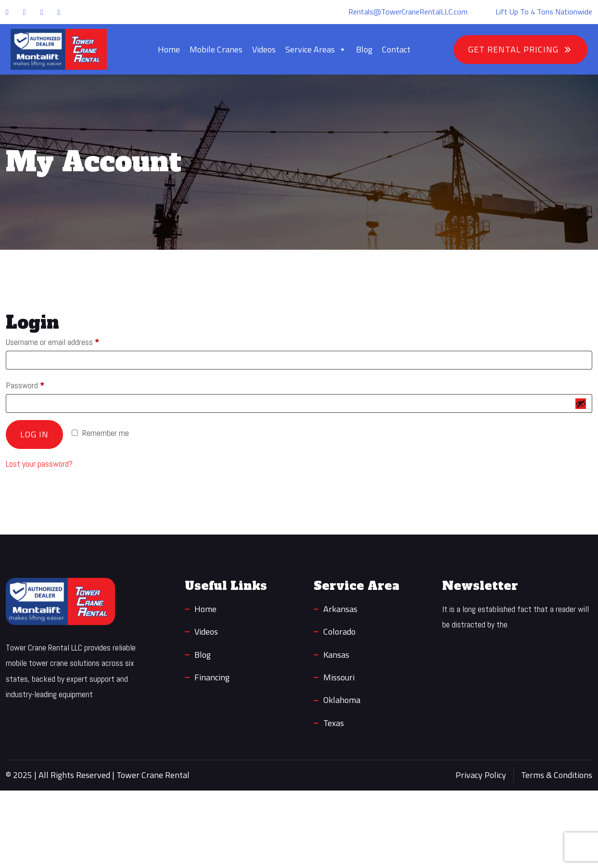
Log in (34, 434)
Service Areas (316, 50)
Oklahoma (342, 700)
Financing (212, 677)
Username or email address (66, 340)
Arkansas (340, 609)
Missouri (339, 677)
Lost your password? (39, 464)
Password (38, 384)
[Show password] (581, 404)
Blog (364, 49)
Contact (396, 49)
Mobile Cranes (216, 49)
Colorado (339, 632)
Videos (264, 49)
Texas (334, 723)
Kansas (336, 655)
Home (169, 49)
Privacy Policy (481, 775)
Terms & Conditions (557, 775)
